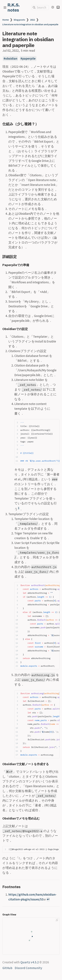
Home (6, 20)
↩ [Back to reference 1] (48, 899)
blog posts (19, 20)
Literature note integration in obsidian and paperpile (30, 24)
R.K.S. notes (14, 8)
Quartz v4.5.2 (30, 962)
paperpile (29, 58)
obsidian (11, 58)
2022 (32, 20)
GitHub (7, 968)
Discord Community (28, 968)
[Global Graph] (57, 920)
